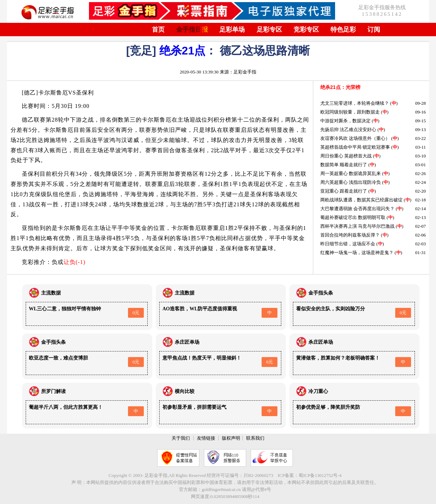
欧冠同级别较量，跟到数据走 (350, 112)
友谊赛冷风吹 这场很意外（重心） (355, 138)
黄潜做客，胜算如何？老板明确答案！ (338, 358)
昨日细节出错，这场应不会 (348, 244)
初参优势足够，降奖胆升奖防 (328, 407)
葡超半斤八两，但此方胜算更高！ (66, 407)
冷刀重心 (318, 391)
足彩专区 (269, 30)
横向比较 (185, 391)
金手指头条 (321, 293)
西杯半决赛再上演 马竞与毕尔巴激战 (357, 226)
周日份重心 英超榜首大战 (347, 156)
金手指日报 (192, 30)
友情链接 (206, 438)
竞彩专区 (306, 30)
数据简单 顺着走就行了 (344, 165)
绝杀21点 (182, 51)
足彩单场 (232, 30)
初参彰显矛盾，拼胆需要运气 (194, 407)
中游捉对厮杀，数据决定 (345, 121)
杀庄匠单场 (187, 342)
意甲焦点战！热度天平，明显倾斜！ (202, 358)
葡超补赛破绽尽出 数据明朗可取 (353, 217)
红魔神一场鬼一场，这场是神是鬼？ (357, 253)
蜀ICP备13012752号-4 (320, 475)
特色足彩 (343, 30)
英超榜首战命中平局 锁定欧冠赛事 (355, 147)
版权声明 (231, 438)
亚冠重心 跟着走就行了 (344, 191)
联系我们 (255, 438)
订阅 (374, 30)
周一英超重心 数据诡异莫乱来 (351, 173)
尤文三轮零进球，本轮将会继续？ (355, 103)
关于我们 (181, 438)
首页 (158, 30)
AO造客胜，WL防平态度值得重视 (200, 309)
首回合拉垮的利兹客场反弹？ (350, 235)
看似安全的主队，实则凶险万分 (331, 309)
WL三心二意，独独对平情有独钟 (65, 309)
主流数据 (51, 293)
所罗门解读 (53, 391)
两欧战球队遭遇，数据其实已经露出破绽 (361, 200)
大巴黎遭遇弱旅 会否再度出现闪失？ (357, 209)
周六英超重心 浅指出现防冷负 (351, 182)
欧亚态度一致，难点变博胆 (58, 358)
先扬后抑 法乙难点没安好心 (348, 130)
